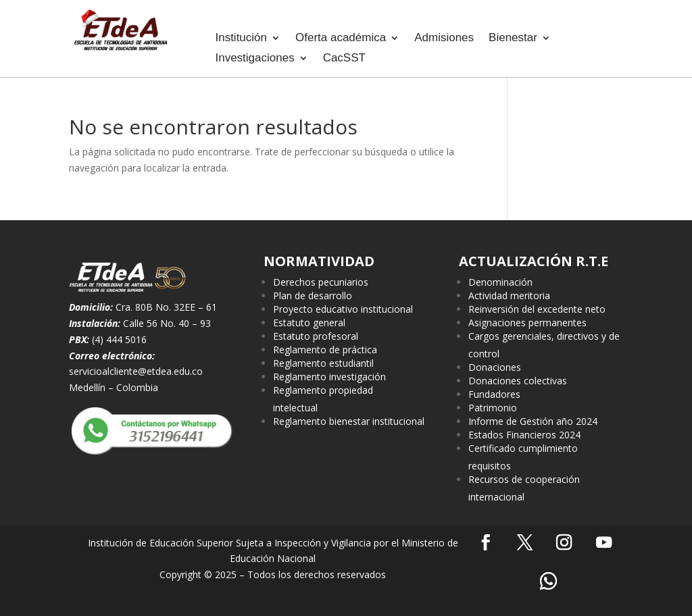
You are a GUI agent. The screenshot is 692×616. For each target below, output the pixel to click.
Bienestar (513, 38)
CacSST (344, 59)
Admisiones (444, 38)
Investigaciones (254, 59)
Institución (241, 38)
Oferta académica (341, 38)
